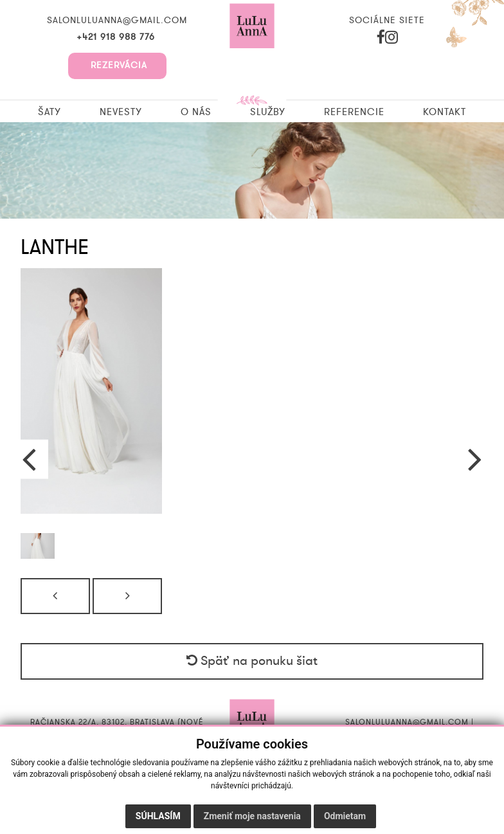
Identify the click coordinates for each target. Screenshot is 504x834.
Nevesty (121, 112)
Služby (268, 112)
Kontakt (445, 112)
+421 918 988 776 (117, 37)
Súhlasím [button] (158, 816)
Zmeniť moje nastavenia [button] (252, 816)
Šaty (50, 112)
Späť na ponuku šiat (252, 661)
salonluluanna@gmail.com (117, 21)
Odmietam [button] (345, 816)
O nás (196, 112)
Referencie (354, 112)
